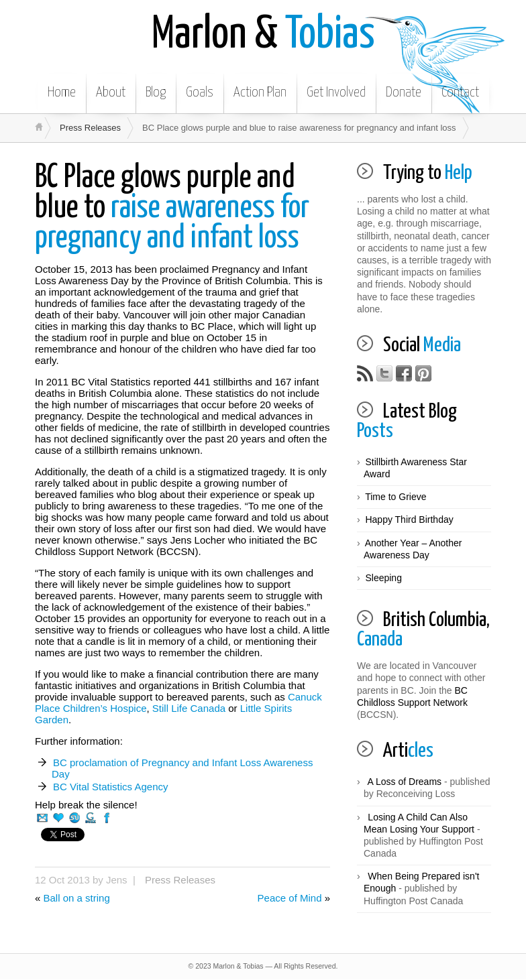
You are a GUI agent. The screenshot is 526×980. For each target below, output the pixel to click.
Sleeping (383, 578)
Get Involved (336, 93)
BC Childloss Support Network (412, 696)
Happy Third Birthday (409, 519)
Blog (156, 93)
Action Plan (260, 93)
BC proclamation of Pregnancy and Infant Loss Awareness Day (182, 768)
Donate (404, 93)
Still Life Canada (189, 708)
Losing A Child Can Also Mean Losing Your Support (419, 823)
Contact (460, 93)
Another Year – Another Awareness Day (413, 549)
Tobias (263, 35)
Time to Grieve (396, 497)
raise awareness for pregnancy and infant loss (172, 208)
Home (62, 93)
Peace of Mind (290, 898)
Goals (200, 93)
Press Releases (90, 128)
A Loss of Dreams (405, 782)
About (111, 93)
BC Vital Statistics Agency (110, 787)
